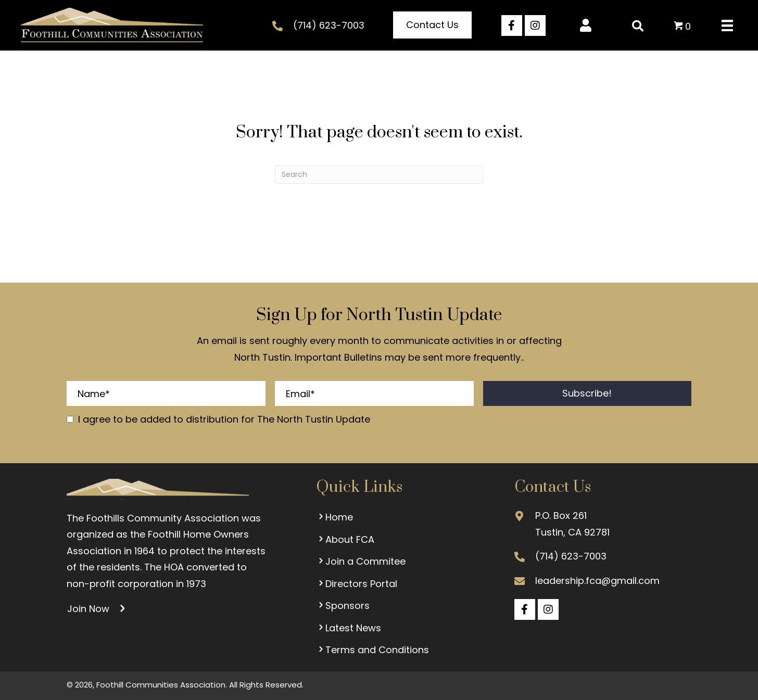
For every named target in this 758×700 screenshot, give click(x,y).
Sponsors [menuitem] (343, 606)
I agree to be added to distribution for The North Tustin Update (224, 419)
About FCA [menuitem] (345, 539)
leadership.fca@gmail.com (597, 581)
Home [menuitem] (334, 517)
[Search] (379, 175)
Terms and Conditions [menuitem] (372, 650)
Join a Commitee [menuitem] (361, 561)
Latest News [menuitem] (349, 628)
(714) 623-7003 (329, 25)
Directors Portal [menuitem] (357, 584)
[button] (432, 25)
